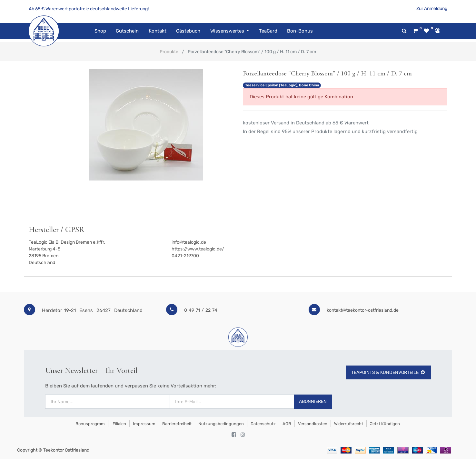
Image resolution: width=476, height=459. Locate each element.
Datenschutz (263, 424)
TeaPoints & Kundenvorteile (388, 372)
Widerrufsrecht (349, 424)
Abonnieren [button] (313, 401)
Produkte (169, 52)
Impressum (144, 424)
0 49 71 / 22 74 (201, 310)
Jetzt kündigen (385, 424)
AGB (287, 424)
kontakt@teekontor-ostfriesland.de (363, 310)
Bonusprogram (90, 424)
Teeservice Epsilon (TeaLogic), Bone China (282, 85)
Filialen (119, 424)
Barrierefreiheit (177, 424)
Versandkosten (313, 424)
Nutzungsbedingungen (221, 424)
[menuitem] (100, 31)
